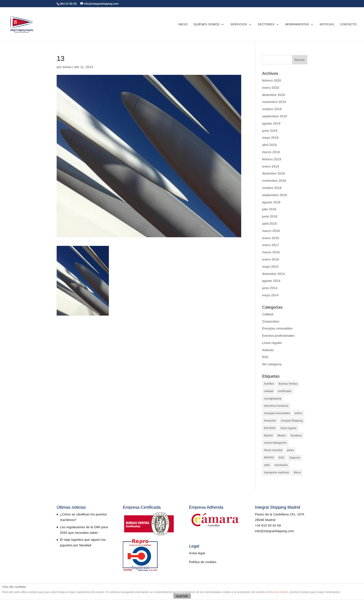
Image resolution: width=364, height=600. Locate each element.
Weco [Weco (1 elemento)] (297, 472)
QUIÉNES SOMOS (207, 24)
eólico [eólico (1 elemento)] (298, 413)
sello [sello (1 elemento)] (267, 465)
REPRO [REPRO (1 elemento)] (269, 458)
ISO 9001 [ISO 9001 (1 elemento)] (270, 428)
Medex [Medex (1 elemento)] (282, 435)
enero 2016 (271, 259)
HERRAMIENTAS (297, 24)
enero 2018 (271, 238)
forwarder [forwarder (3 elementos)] (270, 421)
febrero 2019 (272, 159)
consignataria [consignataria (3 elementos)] (273, 399)
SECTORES (266, 24)
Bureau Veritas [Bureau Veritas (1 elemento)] (288, 384)
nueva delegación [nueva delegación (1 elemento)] (275, 443)
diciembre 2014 (273, 274)
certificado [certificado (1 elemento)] (285, 391)
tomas (67, 67)
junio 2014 (270, 288)
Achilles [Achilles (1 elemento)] (269, 384)
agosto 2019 (271, 123)
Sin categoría (272, 364)
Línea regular (272, 343)
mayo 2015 (270, 267)
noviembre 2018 (274, 181)
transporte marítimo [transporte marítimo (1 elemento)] (276, 472)
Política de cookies (203, 562)
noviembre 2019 (274, 102)
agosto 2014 (271, 281)
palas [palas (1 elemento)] (290, 450)
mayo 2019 (270, 138)
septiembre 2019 (275, 116)
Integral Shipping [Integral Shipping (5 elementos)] (292, 421)
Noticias (268, 350)
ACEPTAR (182, 596)
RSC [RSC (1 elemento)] (282, 458)
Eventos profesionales (278, 336)
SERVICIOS (239, 24)
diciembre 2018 (273, 173)
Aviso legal (197, 553)
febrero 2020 (272, 80)
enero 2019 (271, 166)
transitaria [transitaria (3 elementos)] (281, 465)
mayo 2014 (270, 295)
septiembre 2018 (275, 195)
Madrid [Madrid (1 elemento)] (268, 435)
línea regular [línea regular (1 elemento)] (288, 428)
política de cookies (277, 592)
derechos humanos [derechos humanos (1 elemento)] (276, 406)
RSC (265, 357)
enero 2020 (271, 88)
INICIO (183, 24)
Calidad (268, 314)
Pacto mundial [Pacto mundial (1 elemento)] (273, 450)
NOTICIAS (327, 24)
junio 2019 (270, 131)
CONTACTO (348, 24)
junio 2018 (270, 216)
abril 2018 (269, 224)
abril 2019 (269, 145)
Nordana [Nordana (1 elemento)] (296, 435)
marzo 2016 (271, 252)
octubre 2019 (272, 109)
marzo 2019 (271, 152)
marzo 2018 (271, 231)
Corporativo (271, 321)
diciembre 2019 (273, 95)
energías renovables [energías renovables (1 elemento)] (277, 413)
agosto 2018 (271, 202)
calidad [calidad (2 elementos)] (269, 391)
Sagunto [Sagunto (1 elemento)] (295, 458)
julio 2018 (269, 209)
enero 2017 (271, 245)
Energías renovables (277, 328)
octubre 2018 (272, 188)
